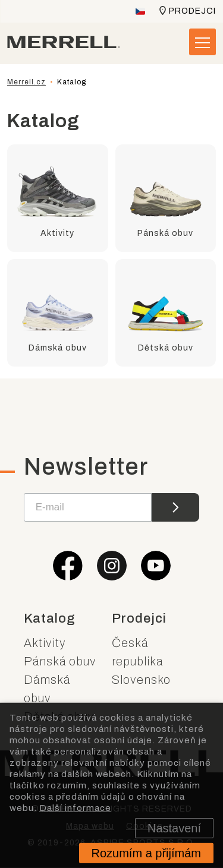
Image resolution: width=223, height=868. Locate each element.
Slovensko (141, 680)
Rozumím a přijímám (146, 853)
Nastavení (174, 828)
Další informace (75, 807)
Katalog (50, 618)
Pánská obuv (60, 661)
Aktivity (45, 643)
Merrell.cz (26, 82)
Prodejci (192, 11)
